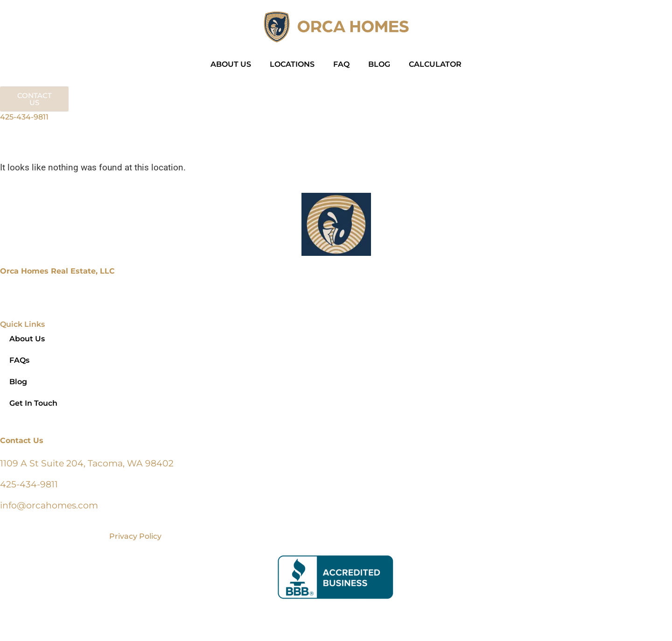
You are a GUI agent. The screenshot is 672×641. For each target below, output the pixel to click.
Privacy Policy (135, 536)
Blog (18, 382)
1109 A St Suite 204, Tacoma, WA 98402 (87, 463)
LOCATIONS (292, 64)
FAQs (19, 360)
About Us (27, 339)
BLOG (379, 64)
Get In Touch (33, 403)
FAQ (341, 64)
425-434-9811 (24, 117)
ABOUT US (231, 64)
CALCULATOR (435, 64)
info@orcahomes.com (49, 505)
